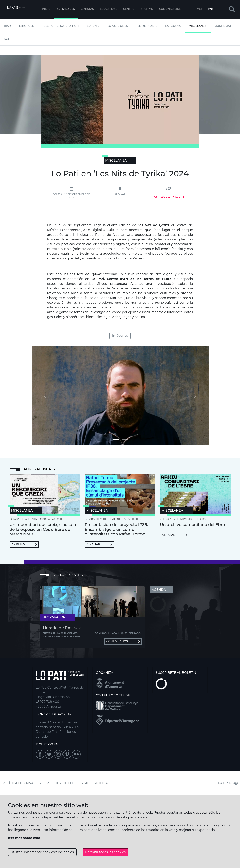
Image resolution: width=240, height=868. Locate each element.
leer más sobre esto (24, 838)
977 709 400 (47, 702)
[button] (232, 10)
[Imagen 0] (116, 439)
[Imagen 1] (125, 439)
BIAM (8, 26)
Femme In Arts (147, 26)
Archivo (147, 9)
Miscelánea (197, 26)
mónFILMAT (223, 26)
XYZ (7, 39)
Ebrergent (28, 26)
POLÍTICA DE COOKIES (65, 783)
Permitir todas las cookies (105, 852)
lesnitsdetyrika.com (169, 197)
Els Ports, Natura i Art (61, 26)
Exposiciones (118, 26)
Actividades (66, 9)
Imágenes (120, 336)
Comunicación (170, 9)
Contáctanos (123, 641)
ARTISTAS (87, 9)
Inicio (46, 9)
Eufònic (93, 26)
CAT (199, 9)
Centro (129, 9)
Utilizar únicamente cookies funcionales (42, 852)
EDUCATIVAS (109, 9)
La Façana (173, 26)
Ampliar (24, 544)
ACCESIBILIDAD (98, 783)
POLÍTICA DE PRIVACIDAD (23, 783)
